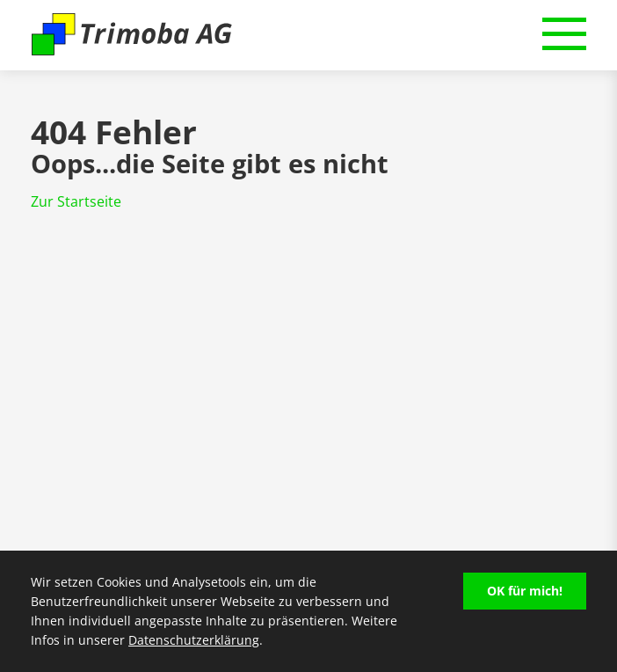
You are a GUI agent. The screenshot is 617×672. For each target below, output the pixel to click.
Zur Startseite (76, 201)
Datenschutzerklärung (194, 640)
